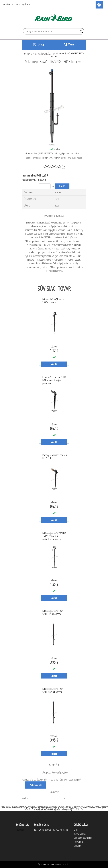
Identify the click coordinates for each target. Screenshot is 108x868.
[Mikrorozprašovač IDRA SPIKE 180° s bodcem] (54, 70)
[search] (81, 32)
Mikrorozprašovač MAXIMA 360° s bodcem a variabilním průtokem (54, 535)
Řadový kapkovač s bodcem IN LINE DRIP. (55, 457)
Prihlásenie (8, 4)
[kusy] (45, 186)
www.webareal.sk (63, 864)
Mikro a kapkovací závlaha (42, 54)
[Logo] (54, 18)
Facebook (20, 830)
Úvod (27, 54)
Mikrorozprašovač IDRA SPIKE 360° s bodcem (53, 690)
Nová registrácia (23, 4)
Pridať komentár (36, 785)
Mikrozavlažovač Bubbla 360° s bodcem (53, 301)
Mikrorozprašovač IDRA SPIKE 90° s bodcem (53, 613)
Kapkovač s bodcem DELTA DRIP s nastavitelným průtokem (54, 379)
